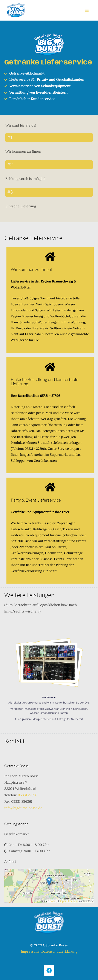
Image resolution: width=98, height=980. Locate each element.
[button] (49, 881)
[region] (49, 679)
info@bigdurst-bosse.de (23, 808)
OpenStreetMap (69, 901)
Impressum (30, 951)
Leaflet (52, 901)
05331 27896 (28, 795)
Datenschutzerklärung (59, 951)
